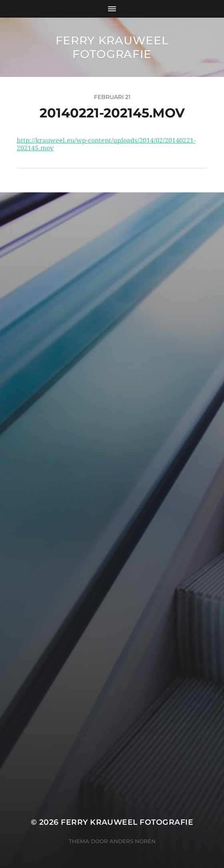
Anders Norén (133, 841)
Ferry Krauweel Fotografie (112, 47)
